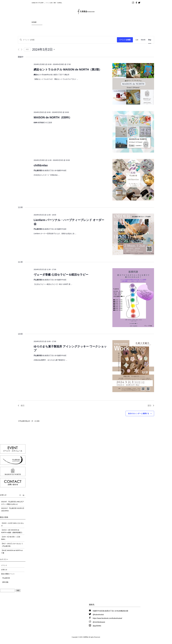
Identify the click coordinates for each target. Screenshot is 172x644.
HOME (34, 22)
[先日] (19, 49)
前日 (21, 406)
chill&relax (41, 165)
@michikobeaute (99, 622)
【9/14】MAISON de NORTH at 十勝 (12, 552)
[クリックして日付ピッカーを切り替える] (44, 50)
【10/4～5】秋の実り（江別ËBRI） (11, 538)
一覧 (23, 495)
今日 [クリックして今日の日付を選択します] (27, 49)
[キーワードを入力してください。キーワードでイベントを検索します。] (67, 40)
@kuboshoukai (98, 615)
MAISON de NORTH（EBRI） (53, 117)
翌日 (151, 406)
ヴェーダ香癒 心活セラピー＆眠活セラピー (61, 275)
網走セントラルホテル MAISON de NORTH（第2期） (68, 69)
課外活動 (5, 582)
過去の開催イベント (8, 574)
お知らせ (4, 570)
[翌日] (22, 49)
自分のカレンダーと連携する (139, 413)
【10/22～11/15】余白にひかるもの (12, 524)
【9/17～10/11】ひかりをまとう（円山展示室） (12, 545)
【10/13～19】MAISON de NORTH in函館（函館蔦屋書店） (12, 531)
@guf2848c (97, 626)
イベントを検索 (125, 40)
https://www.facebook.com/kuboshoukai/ (107, 618)
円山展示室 (6, 578)
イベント (4, 565)
